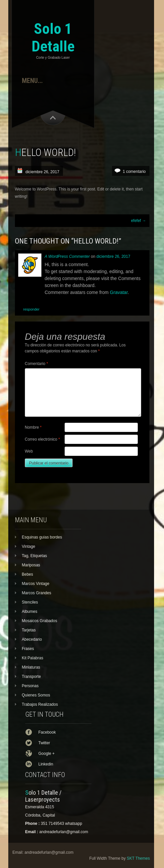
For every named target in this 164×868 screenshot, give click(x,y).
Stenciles (30, 602)
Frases (28, 649)
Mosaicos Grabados (40, 621)
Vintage (28, 546)
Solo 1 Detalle (53, 37)
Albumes (30, 612)
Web (29, 451)
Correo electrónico (42, 439)
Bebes (27, 574)
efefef (138, 221)
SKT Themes (138, 858)
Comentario (36, 364)
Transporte (31, 677)
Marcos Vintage (36, 584)
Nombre (33, 427)
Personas (30, 686)
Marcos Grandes (37, 593)
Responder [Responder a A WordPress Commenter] (31, 309)
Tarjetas (29, 630)
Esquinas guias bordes (42, 537)
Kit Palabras (33, 658)
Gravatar (119, 292)
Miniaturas (31, 667)
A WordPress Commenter (67, 256)
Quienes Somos (36, 695)
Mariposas (31, 565)
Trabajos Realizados (40, 704)
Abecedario (32, 639)
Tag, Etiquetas (34, 556)
